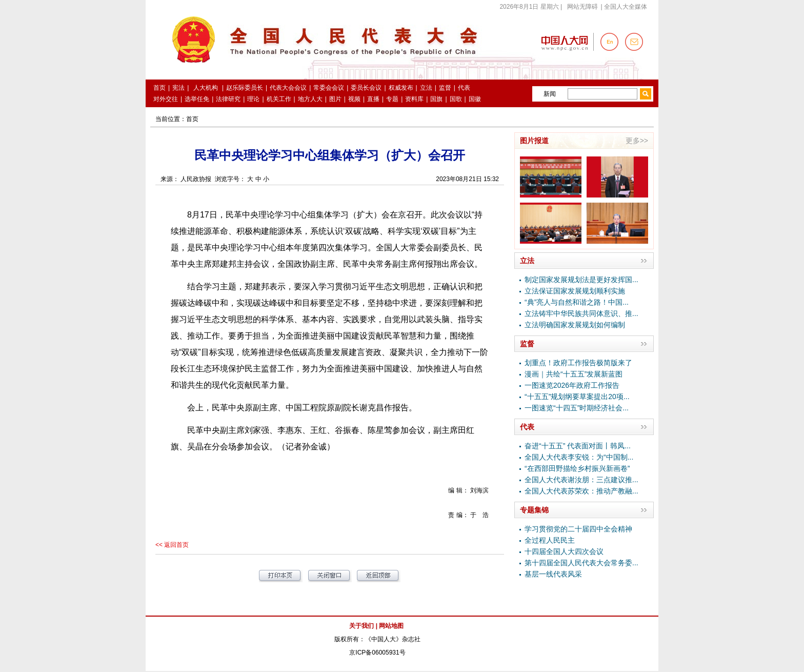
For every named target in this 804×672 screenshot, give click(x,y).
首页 (192, 119)
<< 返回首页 (172, 545)
